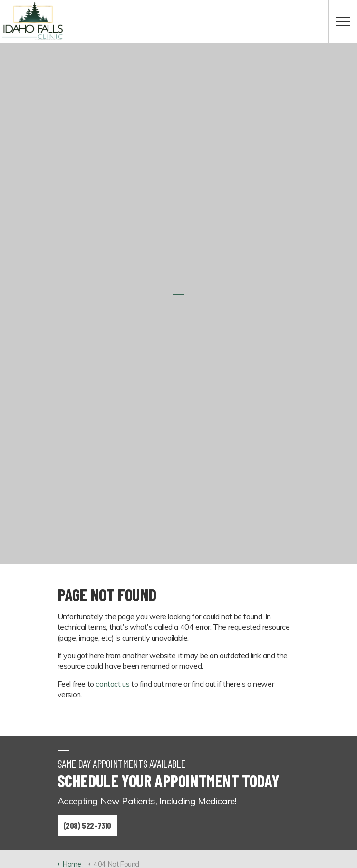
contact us (112, 684)
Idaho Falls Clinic (33, 21)
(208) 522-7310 (87, 825)
